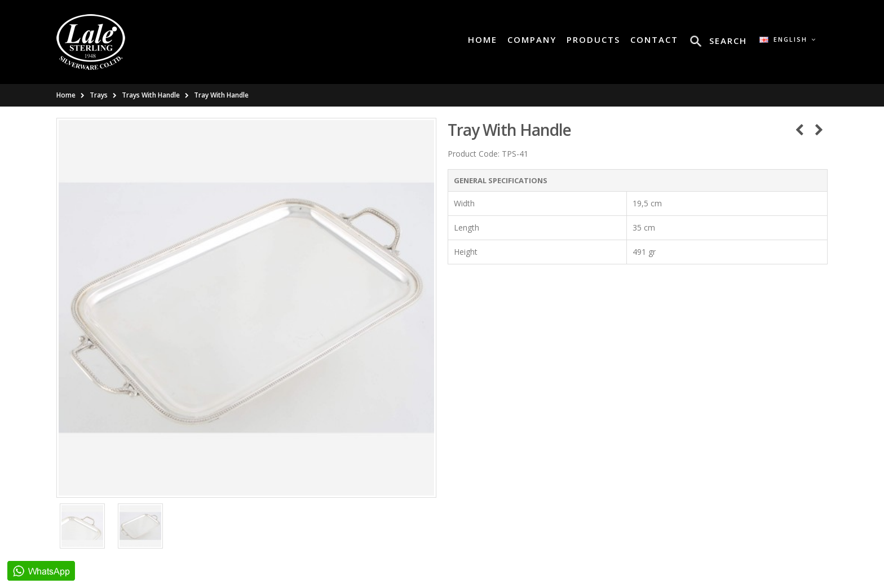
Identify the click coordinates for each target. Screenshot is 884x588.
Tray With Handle (221, 95)
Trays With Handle (151, 95)
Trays (99, 95)
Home (66, 95)
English (788, 39)
